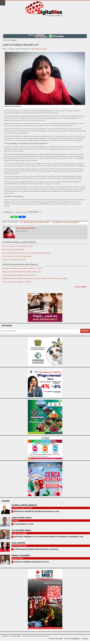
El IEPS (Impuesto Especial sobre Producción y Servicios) (36, 549)
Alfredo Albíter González (24, 505)
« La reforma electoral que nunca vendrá (35, 222)
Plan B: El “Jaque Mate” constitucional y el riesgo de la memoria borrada (26, 253)
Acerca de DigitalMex (72, 639)
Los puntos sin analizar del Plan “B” (14, 260)
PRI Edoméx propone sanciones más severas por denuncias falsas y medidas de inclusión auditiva (35, 279)
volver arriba (80, 287)
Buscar (85, 331)
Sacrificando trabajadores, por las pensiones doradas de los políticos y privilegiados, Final (48, 537)
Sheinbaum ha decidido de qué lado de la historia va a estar (22, 269)
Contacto (85, 639)
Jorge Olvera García (22, 518)
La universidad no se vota (23, 524)
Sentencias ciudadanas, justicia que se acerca (31, 562)
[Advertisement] (45, 24)
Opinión (14, 40)
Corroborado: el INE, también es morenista (17, 282)
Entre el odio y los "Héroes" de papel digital (17, 256)
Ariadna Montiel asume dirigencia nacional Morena (19, 275)
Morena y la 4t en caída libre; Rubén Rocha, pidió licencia (22, 272)
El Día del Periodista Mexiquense (13, 250)
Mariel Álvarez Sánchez (39, 49)
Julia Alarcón (18, 543)
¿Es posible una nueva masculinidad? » (66, 222)
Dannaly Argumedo (21, 556)
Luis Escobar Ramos (21, 530)
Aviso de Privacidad (56, 639)
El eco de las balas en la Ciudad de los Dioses (18, 246)
